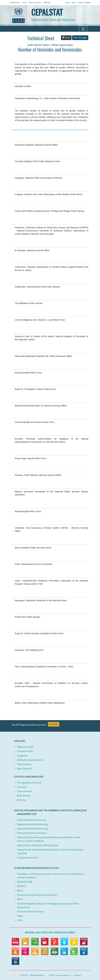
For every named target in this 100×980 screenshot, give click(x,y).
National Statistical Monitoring (32, 829)
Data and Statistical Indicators (32, 833)
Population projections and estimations (37, 895)
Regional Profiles (26, 747)
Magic (20, 916)
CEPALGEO (47, 3)
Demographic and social (29, 783)
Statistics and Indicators (29, 777)
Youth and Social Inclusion (30, 911)
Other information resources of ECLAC (36, 868)
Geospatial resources (28, 857)
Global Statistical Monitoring (31, 820)
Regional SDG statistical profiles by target (38, 845)
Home (67, 3)
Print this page (80, 38)
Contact (77, 975)
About (74, 3)
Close (66, 38)
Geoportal (22, 756)
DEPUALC (22, 886)
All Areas (21, 800)
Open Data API (24, 769)
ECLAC (24, 3)
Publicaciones (24, 764)
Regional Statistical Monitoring (32, 824)
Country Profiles (25, 751)
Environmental (24, 791)
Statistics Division (35, 3)
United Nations (15, 3)
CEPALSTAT (47, 12)
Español (81, 3)
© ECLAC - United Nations (32, 975)
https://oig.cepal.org (58, 140)
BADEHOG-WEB (25, 882)
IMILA (20, 899)
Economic (22, 787)
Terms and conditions (60, 975)
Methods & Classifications (30, 760)
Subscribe (54, 724)
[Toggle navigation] (83, 29)
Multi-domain (24, 796)
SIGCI (20, 920)
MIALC (20, 890)
